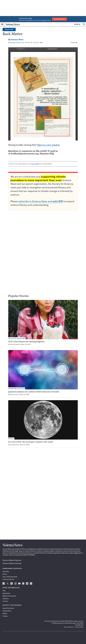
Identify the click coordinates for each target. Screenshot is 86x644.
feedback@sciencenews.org (25, 154)
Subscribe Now (60, 19)
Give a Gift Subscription (10, 577)
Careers (5, 616)
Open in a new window (48, 145)
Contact (5, 601)
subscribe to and (41, 201)
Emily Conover (14, 394)
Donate (5, 613)
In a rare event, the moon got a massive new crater (31, 442)
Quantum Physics (16, 389)
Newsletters (6, 593)
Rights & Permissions (9, 596)
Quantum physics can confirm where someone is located (34, 392)
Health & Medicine (17, 338)
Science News (17, 40)
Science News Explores (12, 560)
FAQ (4, 591)
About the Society (8, 608)
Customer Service (8, 579)
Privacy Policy (79, 627)
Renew (5, 574)
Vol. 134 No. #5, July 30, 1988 (32, 43)
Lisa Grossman (14, 445)
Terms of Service (69, 627)
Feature (9, 29)
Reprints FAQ (47, 154)
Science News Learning (12, 563)
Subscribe (6, 571)
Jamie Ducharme (15, 344)
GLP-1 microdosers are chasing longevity (26, 342)
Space (11, 439)
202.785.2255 (79, 625)
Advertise (6, 599)
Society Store (7, 611)
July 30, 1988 (35, 164)
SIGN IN (77, 24)
